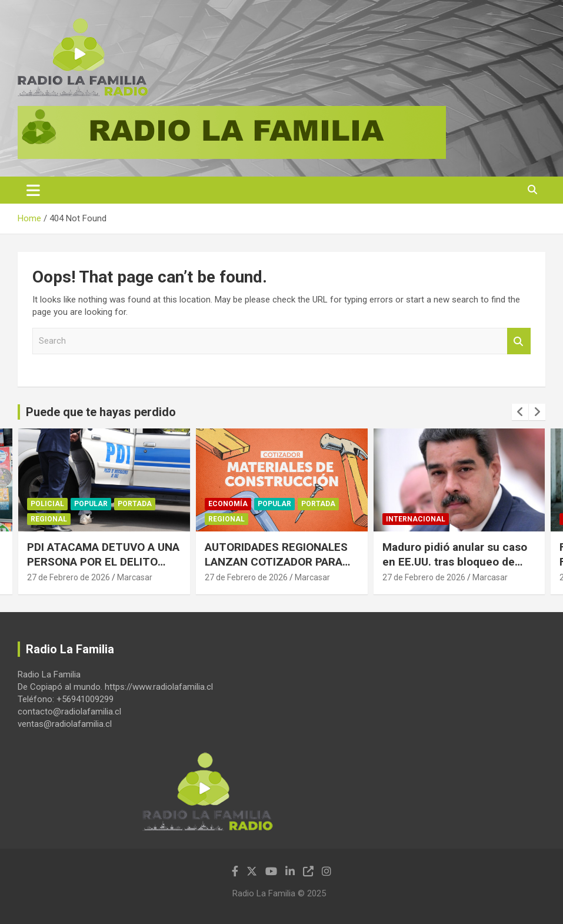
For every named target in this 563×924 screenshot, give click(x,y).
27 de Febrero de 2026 (69, 577)
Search (519, 341)
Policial (47, 504)
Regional (49, 519)
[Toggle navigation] (33, 190)
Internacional (416, 519)
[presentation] (520, 412)
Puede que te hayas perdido (101, 412)
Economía (228, 504)
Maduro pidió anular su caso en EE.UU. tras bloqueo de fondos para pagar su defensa (459, 561)
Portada (135, 504)
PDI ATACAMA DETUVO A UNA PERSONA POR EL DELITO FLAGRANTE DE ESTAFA (103, 561)
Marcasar (135, 577)
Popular (91, 504)
